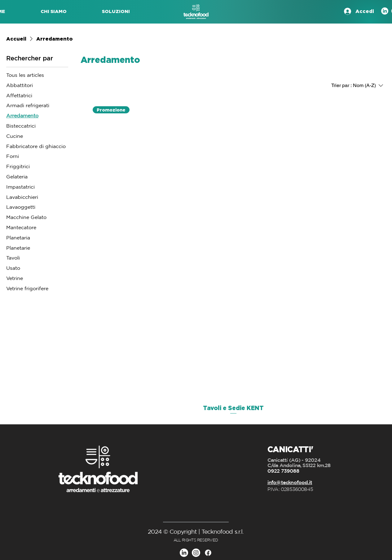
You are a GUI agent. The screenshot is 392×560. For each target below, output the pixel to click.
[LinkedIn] (385, 11)
